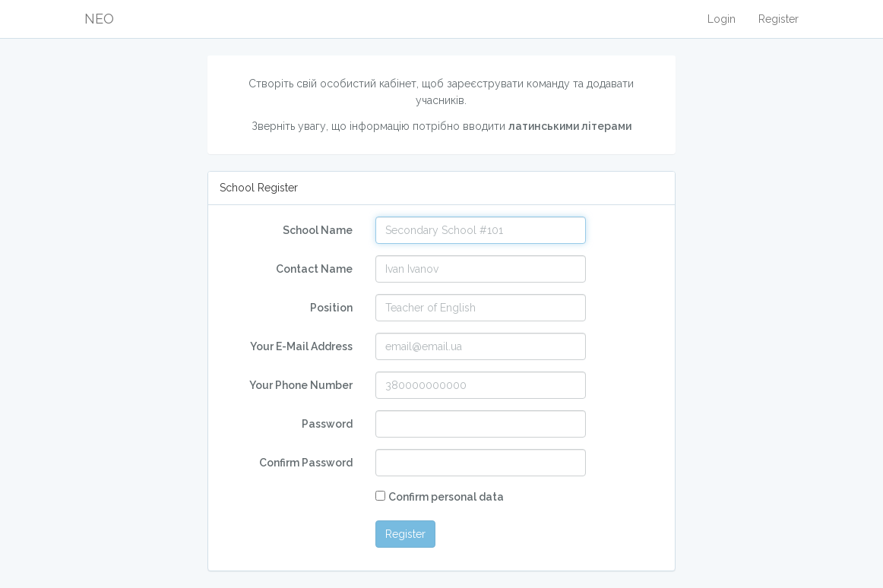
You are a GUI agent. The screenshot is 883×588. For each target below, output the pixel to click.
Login (722, 19)
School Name (318, 230)
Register (779, 19)
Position (331, 308)
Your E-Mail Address (301, 346)
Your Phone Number (301, 385)
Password (327, 424)
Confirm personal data (446, 497)
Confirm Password (306, 463)
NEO (99, 19)
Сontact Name (314, 269)
